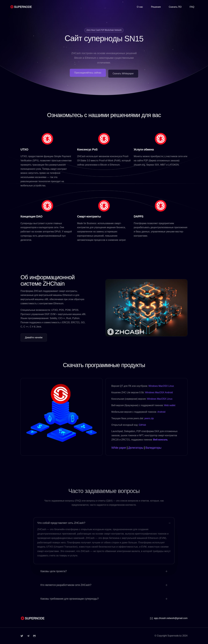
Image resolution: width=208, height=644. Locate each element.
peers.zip (149, 418)
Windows (153, 386)
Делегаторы (136, 448)
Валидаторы (153, 448)
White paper (119, 448)
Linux (171, 386)
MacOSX (163, 386)
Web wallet (170, 405)
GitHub (142, 425)
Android (169, 392)
